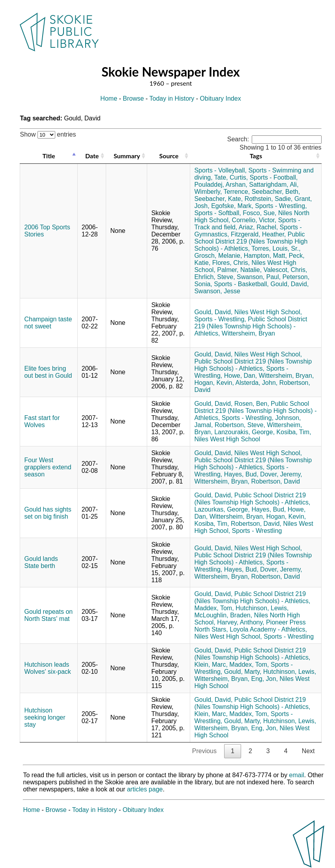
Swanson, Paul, (259, 277)
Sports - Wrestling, (281, 206)
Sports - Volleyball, (220, 170)
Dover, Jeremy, (281, 474)
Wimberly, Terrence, (222, 192)
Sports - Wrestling (257, 531)
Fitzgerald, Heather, (258, 234)
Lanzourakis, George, (244, 432)
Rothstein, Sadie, (269, 199)
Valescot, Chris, (285, 270)
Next (308, 751)
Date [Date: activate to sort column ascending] (92, 156)
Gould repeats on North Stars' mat (48, 615)
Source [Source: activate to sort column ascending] (169, 156)
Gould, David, (289, 284)
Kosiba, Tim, (294, 432)
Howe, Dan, (241, 376)
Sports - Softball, (217, 213)
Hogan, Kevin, (214, 383)
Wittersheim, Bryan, (286, 376)
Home (109, 98)
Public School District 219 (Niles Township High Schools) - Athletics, (251, 241)
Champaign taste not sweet (48, 323)
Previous (204, 751)
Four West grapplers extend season (48, 467)
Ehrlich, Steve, (214, 277)
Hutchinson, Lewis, (262, 608)
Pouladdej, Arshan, (221, 185)
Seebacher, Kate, (218, 199)
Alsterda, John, (257, 383)
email (297, 775)
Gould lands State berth (41, 562)
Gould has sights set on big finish (48, 513)
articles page (145, 789)
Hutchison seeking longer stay (45, 717)
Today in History (172, 98)
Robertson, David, (256, 524)
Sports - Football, (274, 177)
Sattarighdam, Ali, (274, 185)
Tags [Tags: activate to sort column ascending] (256, 156)
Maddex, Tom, (214, 608)
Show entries (48, 134)
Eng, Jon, (264, 679)
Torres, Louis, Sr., (276, 248)
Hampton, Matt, (265, 256)
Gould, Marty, (243, 672)
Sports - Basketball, (241, 284)
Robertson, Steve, (240, 425)
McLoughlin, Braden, (223, 615)
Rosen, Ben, (252, 404)
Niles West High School (227, 439)
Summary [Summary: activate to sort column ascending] (127, 156)
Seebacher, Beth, (276, 192)
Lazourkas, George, (222, 509)
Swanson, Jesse (217, 291)
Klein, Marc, (211, 665)
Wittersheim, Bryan (248, 333)
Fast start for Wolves (42, 421)
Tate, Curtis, (231, 177)
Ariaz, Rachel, (258, 227)
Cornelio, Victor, (254, 220)
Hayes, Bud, (241, 474)
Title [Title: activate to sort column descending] (49, 156)
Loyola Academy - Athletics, (268, 629)
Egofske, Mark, (232, 206)
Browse (133, 98)
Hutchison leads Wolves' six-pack (47, 668)
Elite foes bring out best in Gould (48, 372)
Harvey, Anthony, (240, 622)
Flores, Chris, (231, 263)
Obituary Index (221, 98)
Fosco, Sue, (259, 213)
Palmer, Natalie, (239, 270)
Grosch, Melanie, (218, 256)
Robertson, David (275, 481)
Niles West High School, (268, 312)
